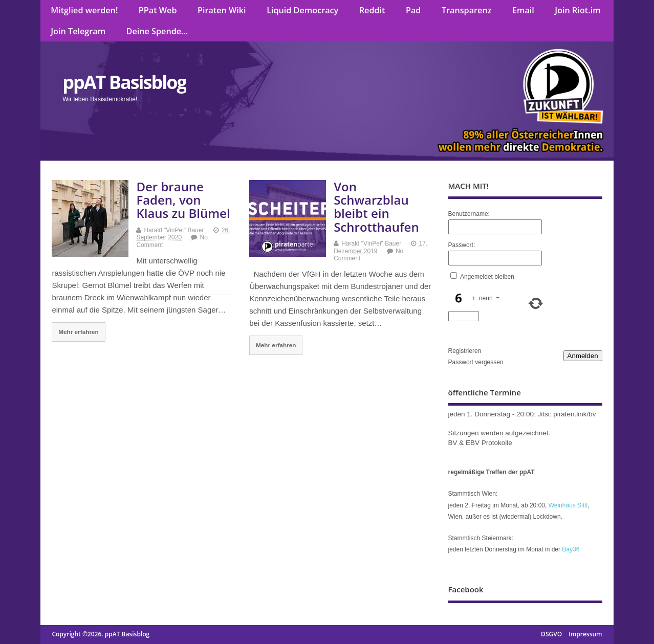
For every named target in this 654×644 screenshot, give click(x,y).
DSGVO (551, 634)
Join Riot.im (577, 10)
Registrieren (465, 351)
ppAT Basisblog (124, 82)
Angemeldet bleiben (487, 277)
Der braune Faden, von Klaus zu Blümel (183, 200)
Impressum (585, 634)
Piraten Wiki (222, 10)
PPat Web (158, 10)
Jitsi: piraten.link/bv (566, 414)
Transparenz (467, 10)
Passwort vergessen (476, 362)
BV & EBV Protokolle (480, 443)
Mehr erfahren (79, 332)
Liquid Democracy (302, 10)
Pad (413, 10)
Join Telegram (78, 31)
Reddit (372, 10)
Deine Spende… (157, 31)
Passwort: (462, 245)
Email (523, 10)
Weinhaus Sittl (568, 505)
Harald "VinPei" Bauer (174, 230)
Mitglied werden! (84, 10)
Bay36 (571, 549)
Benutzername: (469, 214)
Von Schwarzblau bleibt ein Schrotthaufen (376, 207)
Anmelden (583, 356)
